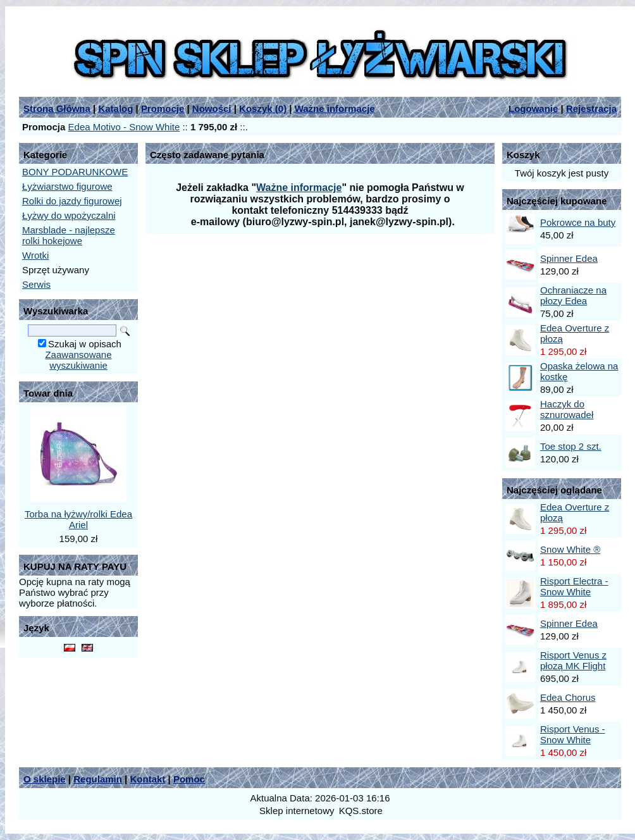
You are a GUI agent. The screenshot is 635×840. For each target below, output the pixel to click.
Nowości (212, 108)
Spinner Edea (569, 258)
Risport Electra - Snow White (574, 586)
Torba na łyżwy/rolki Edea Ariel (78, 519)
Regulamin (98, 779)
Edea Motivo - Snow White (124, 127)
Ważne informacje (335, 108)
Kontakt (147, 779)
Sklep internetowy (297, 811)
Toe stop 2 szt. (571, 446)
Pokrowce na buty (578, 222)
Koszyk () (263, 108)
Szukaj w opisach (85, 344)
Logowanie (533, 108)
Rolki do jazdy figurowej (72, 201)
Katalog (115, 108)
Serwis (36, 284)
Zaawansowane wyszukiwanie (78, 360)
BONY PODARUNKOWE (75, 172)
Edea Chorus (568, 697)
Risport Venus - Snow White (573, 734)
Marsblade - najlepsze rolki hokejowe (69, 235)
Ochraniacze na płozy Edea (573, 295)
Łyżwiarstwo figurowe (67, 186)
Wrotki (35, 255)
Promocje (163, 108)
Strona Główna (57, 108)
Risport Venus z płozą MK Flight (573, 660)
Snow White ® (570, 549)
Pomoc (189, 779)
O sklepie (45, 779)
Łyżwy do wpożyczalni (69, 215)
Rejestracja (591, 108)
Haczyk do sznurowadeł (567, 409)
